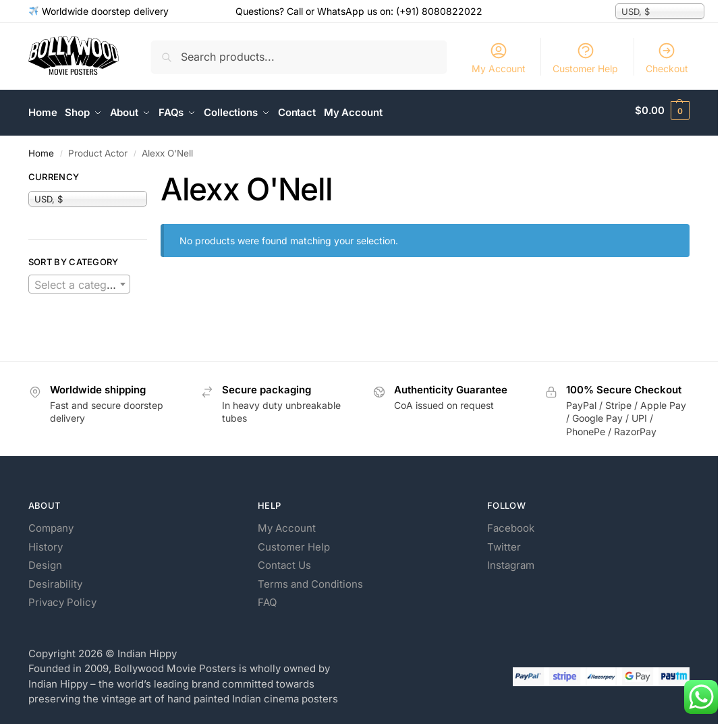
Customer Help (585, 58)
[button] (662, 111)
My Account (499, 58)
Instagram (511, 561)
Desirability (55, 579)
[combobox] (79, 279)
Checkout (667, 58)
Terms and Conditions (310, 579)
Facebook (511, 524)
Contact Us (284, 561)
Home (41, 148)
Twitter (504, 542)
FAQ (267, 598)
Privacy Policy (62, 598)
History (46, 542)
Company (51, 524)
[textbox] (79, 280)
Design (45, 561)
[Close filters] (151, 174)
